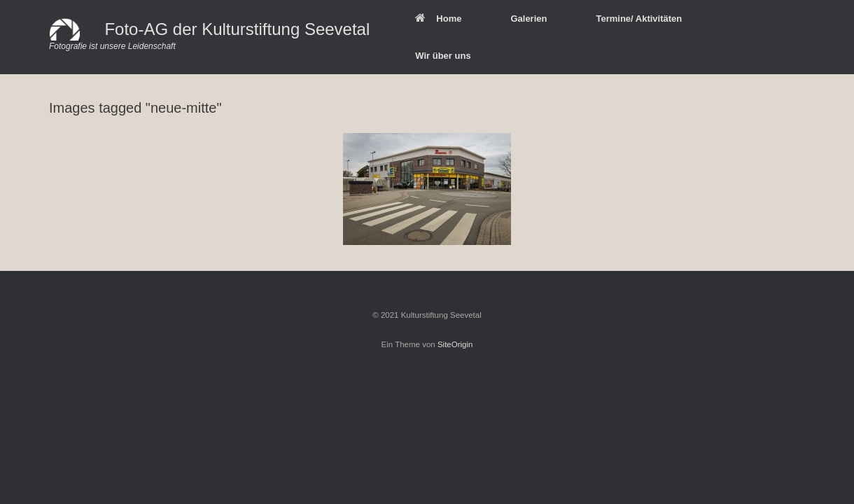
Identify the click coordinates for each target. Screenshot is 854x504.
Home (438, 19)
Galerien (528, 19)
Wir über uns (443, 56)
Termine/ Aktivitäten (639, 19)
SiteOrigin (455, 344)
